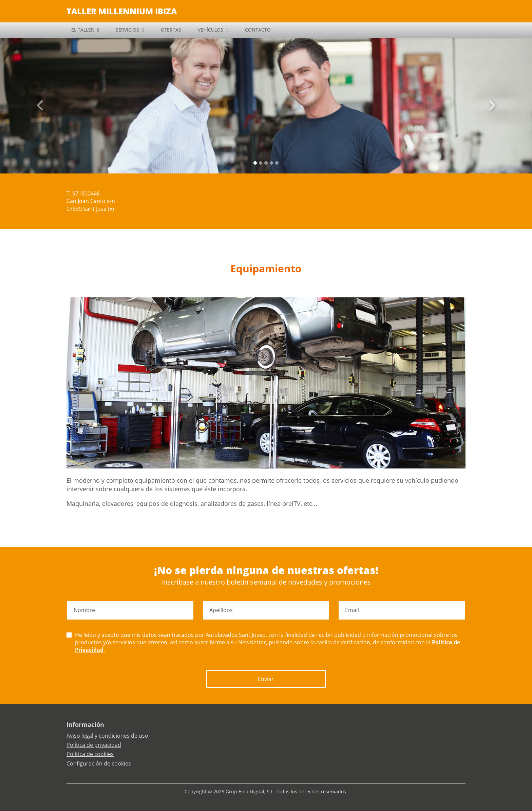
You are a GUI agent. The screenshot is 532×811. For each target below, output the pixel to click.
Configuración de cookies (99, 763)
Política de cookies (90, 754)
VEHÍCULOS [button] (211, 30)
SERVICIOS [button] (127, 30)
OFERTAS (171, 30)
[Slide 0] (255, 163)
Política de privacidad (94, 745)
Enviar (266, 679)
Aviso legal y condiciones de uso (107, 736)
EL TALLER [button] (83, 30)
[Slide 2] (266, 163)
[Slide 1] (261, 163)
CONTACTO (258, 30)
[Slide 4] (277, 163)
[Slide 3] (271, 163)
